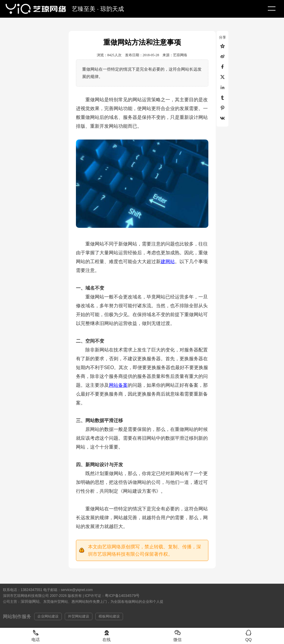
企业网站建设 (48, 616)
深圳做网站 (30, 601)
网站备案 (118, 385)
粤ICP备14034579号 (122, 596)
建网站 (168, 262)
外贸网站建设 (79, 616)
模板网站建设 (109, 616)
